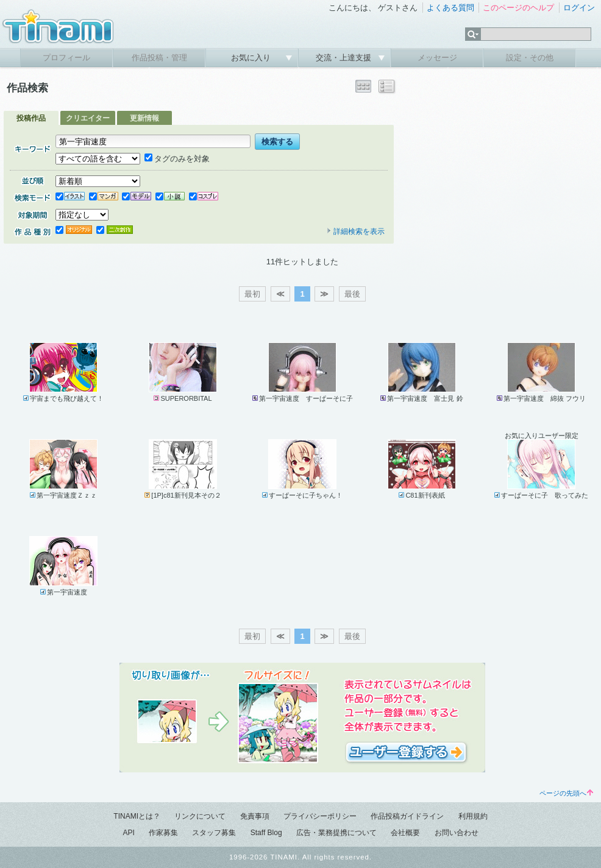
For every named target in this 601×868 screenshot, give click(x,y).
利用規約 (473, 816)
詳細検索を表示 (355, 231)
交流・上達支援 (345, 58)
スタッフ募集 (214, 833)
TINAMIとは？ (137, 816)
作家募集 (163, 833)
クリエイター (88, 118)
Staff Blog (266, 833)
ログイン (579, 8)
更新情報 (144, 118)
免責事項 (255, 816)
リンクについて (200, 816)
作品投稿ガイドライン (407, 816)
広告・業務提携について (336, 833)
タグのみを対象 (177, 159)
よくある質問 (450, 8)
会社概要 (405, 833)
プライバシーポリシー (320, 816)
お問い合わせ (457, 833)
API (128, 833)
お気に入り (252, 58)
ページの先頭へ (566, 793)
